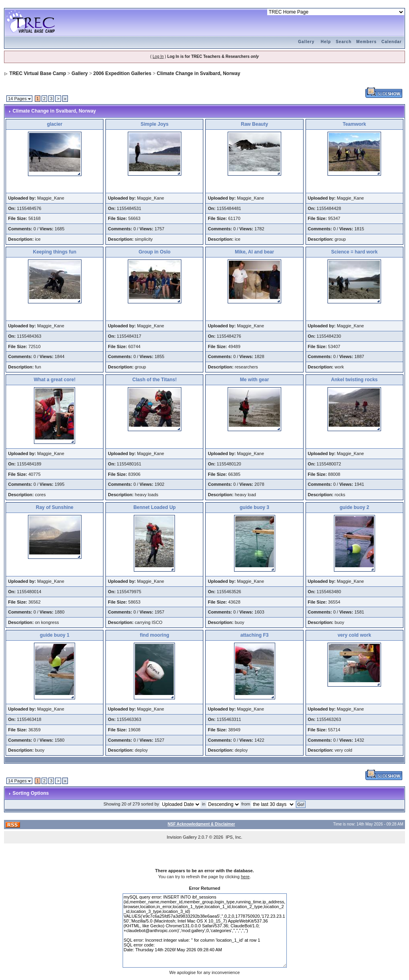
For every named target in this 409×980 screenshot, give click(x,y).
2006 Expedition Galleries (122, 73)
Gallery (306, 42)
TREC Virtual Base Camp (38, 73)
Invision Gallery (182, 837)
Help (326, 42)
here (245, 877)
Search (344, 42)
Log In (158, 56)
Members (366, 42)
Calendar (392, 42)
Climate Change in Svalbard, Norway (199, 73)
